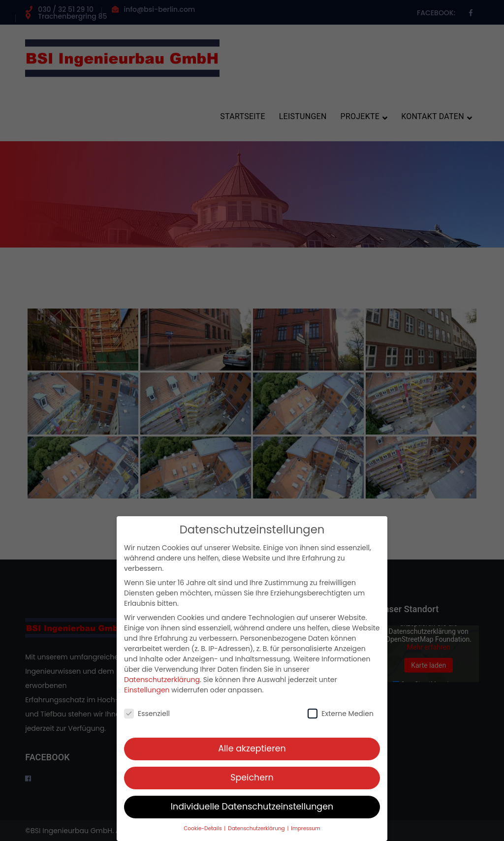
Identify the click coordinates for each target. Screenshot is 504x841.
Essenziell (147, 719)
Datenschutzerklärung (162, 685)
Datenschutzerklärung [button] (257, 834)
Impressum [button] (305, 834)
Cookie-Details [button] (203, 834)
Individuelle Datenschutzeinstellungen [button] (252, 812)
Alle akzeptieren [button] (252, 754)
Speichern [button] (252, 783)
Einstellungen (147, 695)
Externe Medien (341, 719)
